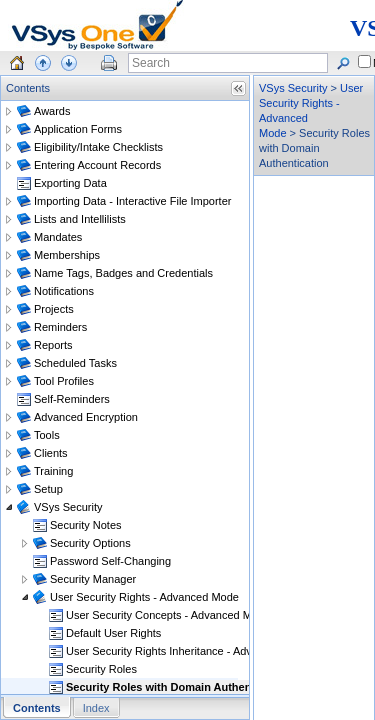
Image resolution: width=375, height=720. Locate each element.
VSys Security (293, 88)
